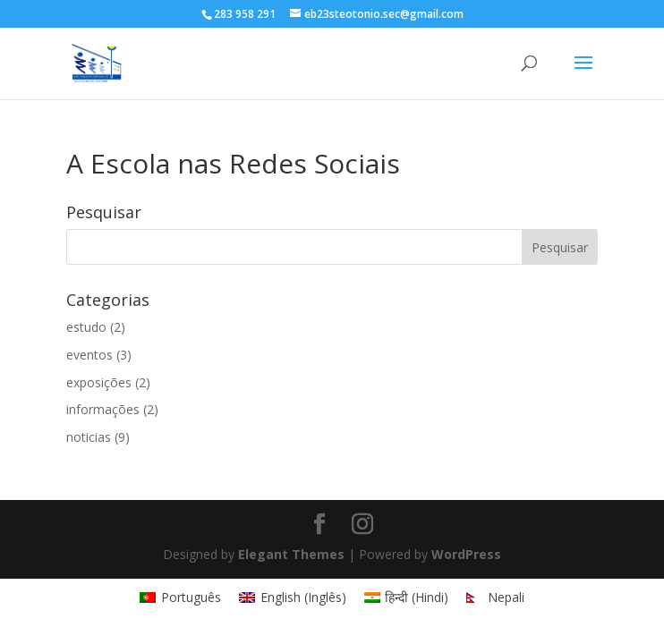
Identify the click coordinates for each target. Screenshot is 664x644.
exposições (99, 382)
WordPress (466, 554)
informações (103, 409)
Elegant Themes (291, 554)
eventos (89, 355)
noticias (89, 437)
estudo (86, 327)
